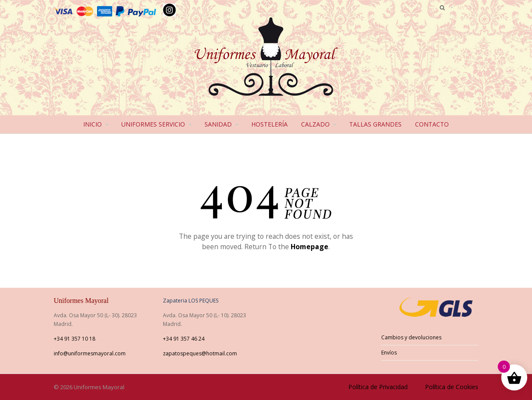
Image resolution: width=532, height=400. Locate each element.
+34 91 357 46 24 (184, 339)
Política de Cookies (452, 387)
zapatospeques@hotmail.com (200, 353)
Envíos (389, 353)
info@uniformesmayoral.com (90, 353)
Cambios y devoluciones (411, 337)
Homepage (310, 247)
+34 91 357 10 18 (75, 339)
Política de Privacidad (378, 387)
